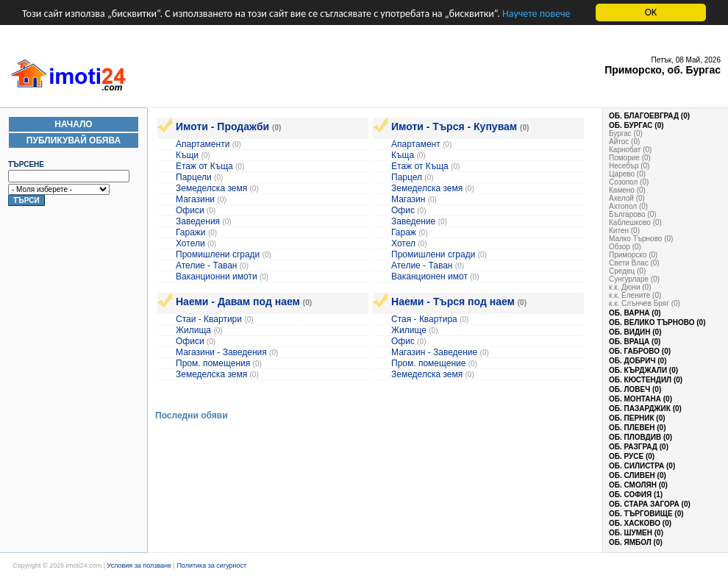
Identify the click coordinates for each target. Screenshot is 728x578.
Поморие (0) (630, 158)
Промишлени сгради (218, 254)
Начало (73, 124)
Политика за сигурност (211, 565)
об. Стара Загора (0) (650, 504)
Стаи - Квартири (209, 319)
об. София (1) (636, 495)
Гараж (404, 232)
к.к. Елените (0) (635, 295)
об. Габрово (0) (640, 351)
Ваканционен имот (429, 276)
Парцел (407, 177)
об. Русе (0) (632, 456)
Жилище (409, 330)
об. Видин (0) (635, 332)
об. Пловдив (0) (640, 437)
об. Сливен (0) (638, 475)
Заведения (198, 221)
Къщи (187, 155)
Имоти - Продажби (222, 126)
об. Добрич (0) (638, 361)
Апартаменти (203, 144)
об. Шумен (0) (636, 533)
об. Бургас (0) (636, 125)
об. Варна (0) (635, 313)
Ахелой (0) (627, 198)
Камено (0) (627, 190)
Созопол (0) (629, 182)
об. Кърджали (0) (643, 370)
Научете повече (536, 14)
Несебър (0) (629, 166)
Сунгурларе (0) (634, 279)
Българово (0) (633, 214)
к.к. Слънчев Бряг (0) (645, 303)
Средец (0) (627, 271)
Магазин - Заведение (434, 352)
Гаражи (191, 232)
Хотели (190, 243)
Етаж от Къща (204, 166)
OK (651, 12)
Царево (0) (627, 174)
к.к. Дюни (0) (630, 287)
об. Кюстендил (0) (646, 380)
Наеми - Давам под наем (238, 302)
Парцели (194, 177)
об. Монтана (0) (640, 399)
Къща (403, 155)
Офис (403, 210)
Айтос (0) (624, 142)
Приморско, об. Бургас (663, 70)
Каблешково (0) (635, 222)
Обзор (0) (625, 247)
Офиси (190, 210)
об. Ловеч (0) (635, 389)
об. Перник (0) (637, 418)
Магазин (408, 199)
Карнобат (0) (630, 150)
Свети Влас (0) (634, 263)
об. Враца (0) (635, 342)
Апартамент (416, 144)
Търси (26, 200)
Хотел (404, 243)
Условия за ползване (140, 565)
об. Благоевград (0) (649, 116)
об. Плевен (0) (638, 428)
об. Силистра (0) (642, 466)
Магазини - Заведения (221, 352)
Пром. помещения (213, 363)
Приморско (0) (633, 255)
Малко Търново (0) (641, 239)
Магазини (195, 199)
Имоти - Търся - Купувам (454, 126)
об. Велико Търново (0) (657, 322)
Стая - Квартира (424, 319)
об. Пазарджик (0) (645, 408)
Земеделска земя (211, 188)
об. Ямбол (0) (636, 542)
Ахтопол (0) (628, 206)
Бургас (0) (626, 133)
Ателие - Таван (206, 265)
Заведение (413, 221)
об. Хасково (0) (640, 523)
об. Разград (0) (639, 447)
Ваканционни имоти (218, 276)
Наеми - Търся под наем (453, 302)
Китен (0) (624, 231)
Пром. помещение (428, 363)
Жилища (193, 330)
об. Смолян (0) (638, 485)
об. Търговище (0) (646, 514)
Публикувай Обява (74, 140)
